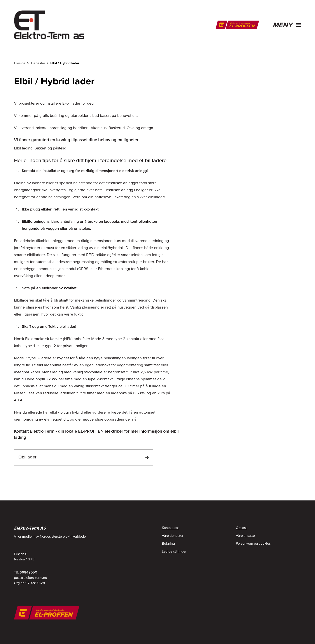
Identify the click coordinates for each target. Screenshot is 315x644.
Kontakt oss (171, 528)
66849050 (28, 572)
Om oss (241, 528)
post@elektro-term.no (31, 577)
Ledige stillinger (174, 551)
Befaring (168, 543)
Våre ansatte (245, 535)
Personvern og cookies (253, 543)
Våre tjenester (173, 535)
